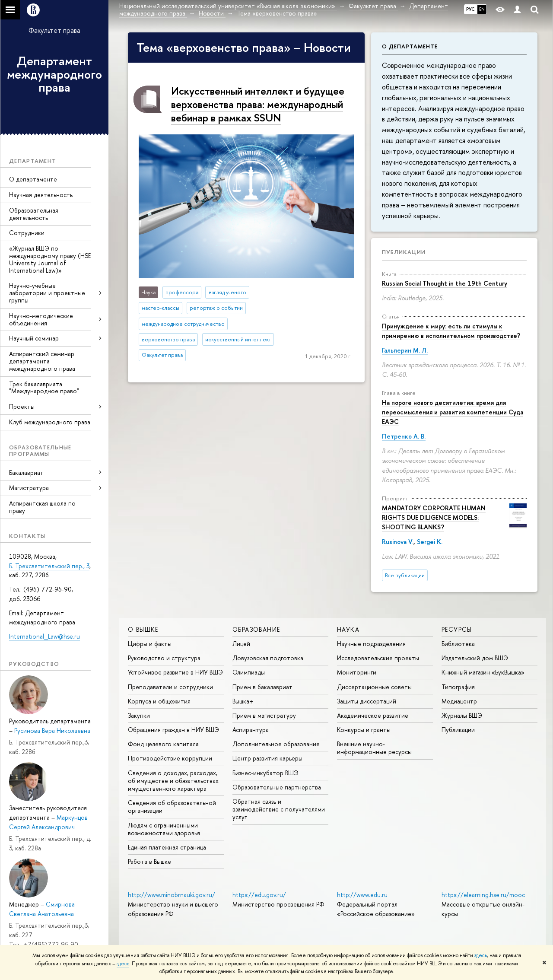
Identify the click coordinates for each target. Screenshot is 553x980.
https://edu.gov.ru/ (259, 895)
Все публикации (405, 575)
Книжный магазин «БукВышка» (483, 672)
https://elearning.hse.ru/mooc (483, 895)
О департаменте (33, 179)
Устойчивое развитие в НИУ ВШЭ (175, 672)
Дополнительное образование (276, 744)
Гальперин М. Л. (405, 350)
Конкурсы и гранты (364, 730)
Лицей (241, 644)
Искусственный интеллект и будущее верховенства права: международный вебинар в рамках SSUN (258, 104)
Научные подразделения (371, 644)
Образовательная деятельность (34, 214)
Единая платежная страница (167, 847)
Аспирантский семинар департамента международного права (42, 361)
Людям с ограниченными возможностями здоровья (164, 829)
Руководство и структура (164, 658)
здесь (481, 955)
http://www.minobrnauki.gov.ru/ (172, 895)
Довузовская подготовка (268, 658)
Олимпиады (249, 672)
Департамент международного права (54, 74)
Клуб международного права (50, 422)
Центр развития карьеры (267, 758)
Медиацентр (459, 701)
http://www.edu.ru (362, 895)
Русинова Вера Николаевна (52, 730)
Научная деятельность (41, 195)
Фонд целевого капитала (163, 744)
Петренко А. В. (404, 436)
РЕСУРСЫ (457, 629)
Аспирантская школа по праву (42, 507)
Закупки (139, 715)
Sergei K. (430, 542)
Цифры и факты (150, 644)
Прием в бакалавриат (262, 687)
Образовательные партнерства (277, 787)
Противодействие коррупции (170, 758)
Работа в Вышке (149, 861)
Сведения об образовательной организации (172, 807)
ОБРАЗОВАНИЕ (256, 629)
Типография (458, 687)
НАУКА (348, 629)
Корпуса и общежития (159, 701)
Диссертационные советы (374, 687)
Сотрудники (27, 233)
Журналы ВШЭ (462, 715)
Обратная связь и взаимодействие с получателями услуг (279, 809)
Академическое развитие (373, 715)
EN (482, 9)
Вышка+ (243, 701)
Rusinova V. (398, 542)
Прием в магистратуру (264, 715)
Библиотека (458, 644)
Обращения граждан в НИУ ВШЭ (173, 730)
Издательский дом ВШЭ (475, 658)
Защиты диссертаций (367, 701)
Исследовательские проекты (378, 658)
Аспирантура (251, 730)
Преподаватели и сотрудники (170, 687)
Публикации (404, 252)
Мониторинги (357, 672)
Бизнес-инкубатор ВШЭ (265, 773)
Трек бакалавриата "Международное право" (44, 388)
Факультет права (54, 30)
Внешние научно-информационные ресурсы (374, 748)
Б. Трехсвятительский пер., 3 (49, 566)
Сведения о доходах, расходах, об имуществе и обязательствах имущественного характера (173, 781)
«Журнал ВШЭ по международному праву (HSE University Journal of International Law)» (50, 259)
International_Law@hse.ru (44, 636)
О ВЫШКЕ (143, 629)
